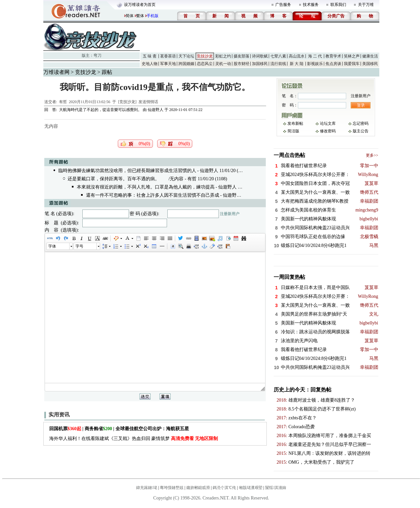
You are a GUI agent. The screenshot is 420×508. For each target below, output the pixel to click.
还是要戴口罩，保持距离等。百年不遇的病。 (114, 179)
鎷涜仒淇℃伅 (224, 488)
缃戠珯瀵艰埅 (251, 488)
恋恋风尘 (205, 64)
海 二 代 (315, 56)
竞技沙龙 (205, 56)
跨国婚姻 (186, 64)
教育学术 (333, 56)
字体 (52, 246)
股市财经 (241, 64)
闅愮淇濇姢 (276, 488)
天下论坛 (186, 56)
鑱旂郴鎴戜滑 (198, 488)
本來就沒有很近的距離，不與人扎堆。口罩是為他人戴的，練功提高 (146, 187)
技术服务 (311, 5)
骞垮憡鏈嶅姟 (172, 488)
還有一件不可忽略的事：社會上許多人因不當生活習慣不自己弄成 (153, 195)
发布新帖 (295, 123)
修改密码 (328, 131)
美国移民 (370, 64)
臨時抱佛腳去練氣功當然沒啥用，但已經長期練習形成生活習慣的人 (127, 171)
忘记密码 (361, 123)
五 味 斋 (150, 56)
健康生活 (370, 56)
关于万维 (366, 5)
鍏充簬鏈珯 (147, 488)
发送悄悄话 (148, 102)
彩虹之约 (223, 56)
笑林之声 (352, 56)
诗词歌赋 (260, 56)
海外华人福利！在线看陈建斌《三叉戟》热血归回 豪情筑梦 (134, 439)
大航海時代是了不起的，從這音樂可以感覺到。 (100, 110)
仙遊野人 (156, 110)
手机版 (153, 16)
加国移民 (260, 64)
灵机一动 (223, 64)
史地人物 (150, 64)
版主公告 (361, 131)
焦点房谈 (333, 64)
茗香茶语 (168, 56)
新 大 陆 (297, 64)
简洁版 (293, 131)
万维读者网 (56, 72)
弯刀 (97, 55)
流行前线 (278, 64)
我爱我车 (352, 64)
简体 (130, 16)
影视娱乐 (315, 64)
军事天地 (168, 64)
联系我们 (338, 5)
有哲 (63, 102)
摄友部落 (241, 56)
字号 (79, 246)
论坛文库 (328, 123)
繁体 (140, 16)
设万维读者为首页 (140, 5)
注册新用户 (230, 214)
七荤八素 (278, 56)
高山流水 (297, 56)
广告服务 (283, 5)
